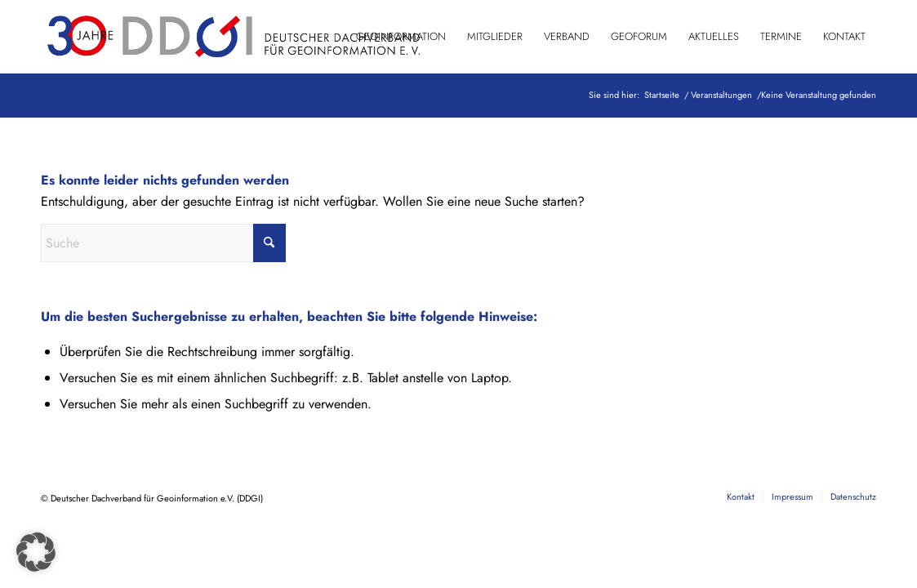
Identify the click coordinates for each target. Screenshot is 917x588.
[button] (36, 552)
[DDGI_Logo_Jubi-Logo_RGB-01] (232, 37)
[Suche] (163, 243)
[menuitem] (401, 37)
